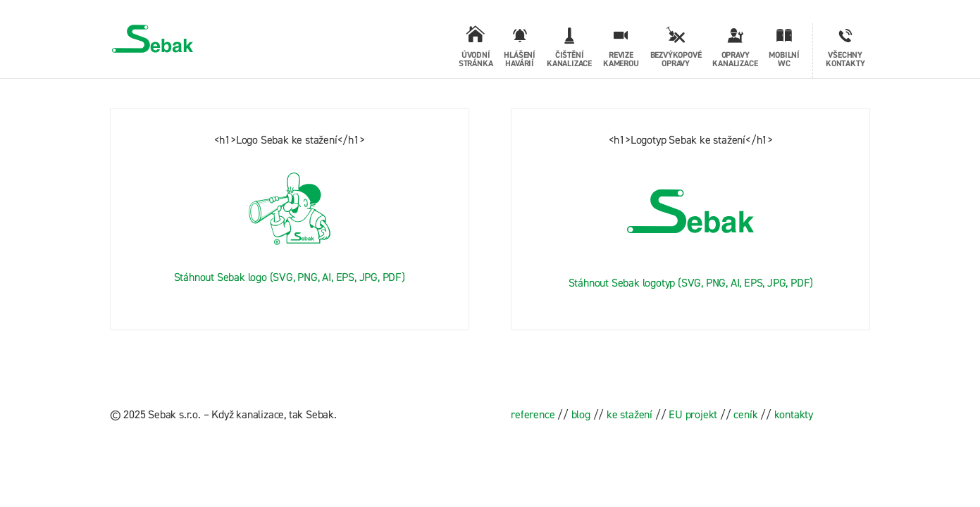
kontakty (794, 414)
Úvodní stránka (476, 59)
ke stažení (629, 414)
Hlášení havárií (520, 51)
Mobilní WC (784, 59)
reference (533, 414)
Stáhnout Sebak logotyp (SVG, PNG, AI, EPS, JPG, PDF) (691, 282)
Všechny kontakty (845, 59)
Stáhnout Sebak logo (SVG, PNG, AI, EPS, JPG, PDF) (290, 277)
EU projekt (693, 414)
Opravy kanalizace (735, 59)
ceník (745, 414)
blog (581, 414)
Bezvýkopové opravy (676, 59)
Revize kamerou (621, 59)
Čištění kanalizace (569, 59)
